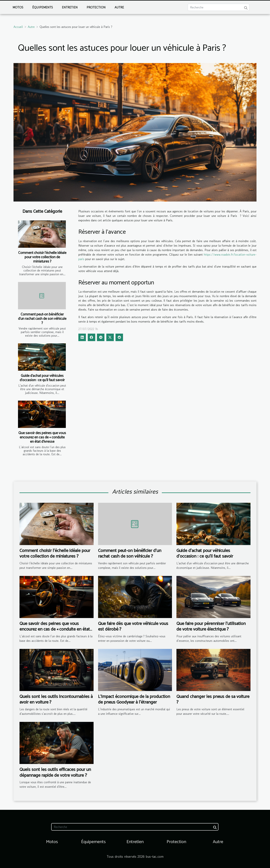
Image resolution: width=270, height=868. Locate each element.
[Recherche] (219, 7)
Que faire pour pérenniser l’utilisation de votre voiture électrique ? (211, 627)
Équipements (43, 7)
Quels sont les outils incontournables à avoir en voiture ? (56, 700)
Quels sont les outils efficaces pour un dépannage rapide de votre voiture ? (55, 772)
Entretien (70, 7)
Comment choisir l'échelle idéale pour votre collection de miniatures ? (42, 257)
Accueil (18, 27)
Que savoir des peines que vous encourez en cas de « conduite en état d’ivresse (42, 437)
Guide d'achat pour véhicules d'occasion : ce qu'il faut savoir (42, 378)
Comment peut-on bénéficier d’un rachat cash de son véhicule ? (42, 319)
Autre (119, 7)
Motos (18, 7)
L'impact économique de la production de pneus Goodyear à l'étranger (134, 700)
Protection (96, 7)
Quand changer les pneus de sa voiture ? (213, 700)
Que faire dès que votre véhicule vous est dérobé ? (133, 627)
